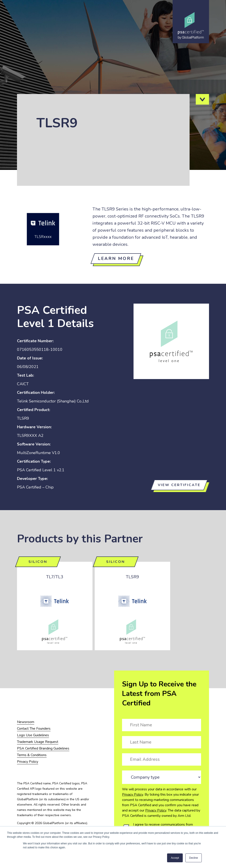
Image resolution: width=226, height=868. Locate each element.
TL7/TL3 (55, 577)
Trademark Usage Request (38, 742)
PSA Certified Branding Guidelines (43, 748)
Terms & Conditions (32, 755)
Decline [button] (194, 858)
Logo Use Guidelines (33, 735)
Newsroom (26, 722)
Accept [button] (175, 858)
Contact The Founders (34, 729)
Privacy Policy (133, 795)
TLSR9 (132, 577)
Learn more (116, 258)
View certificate (179, 485)
